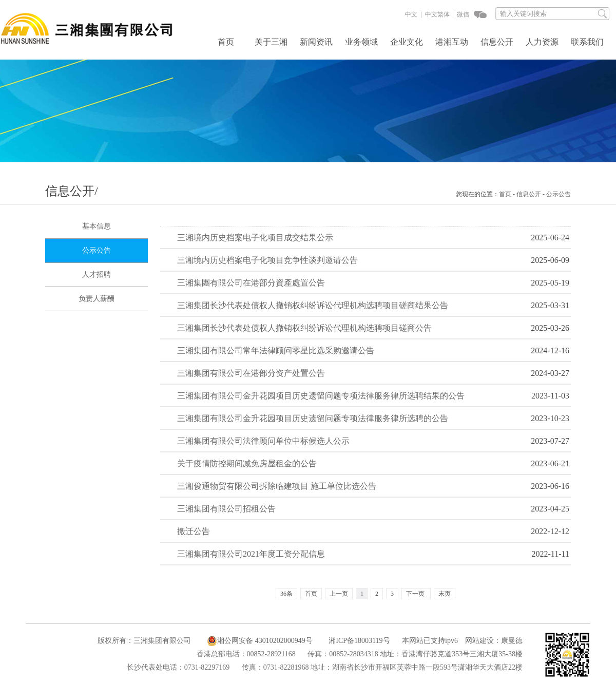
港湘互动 (452, 42)
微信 (462, 14)
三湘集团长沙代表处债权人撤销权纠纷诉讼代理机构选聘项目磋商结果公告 (313, 305)
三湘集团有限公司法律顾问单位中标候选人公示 (263, 441)
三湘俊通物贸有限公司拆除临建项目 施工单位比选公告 (277, 486)
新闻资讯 (316, 42)
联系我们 (587, 42)
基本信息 (97, 226)
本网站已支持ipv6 (425, 641)
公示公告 (559, 194)
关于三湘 (271, 42)
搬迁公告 (194, 531)
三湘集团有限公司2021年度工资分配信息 (251, 554)
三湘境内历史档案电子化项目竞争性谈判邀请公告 (267, 260)
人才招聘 (97, 274)
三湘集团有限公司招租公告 (226, 509)
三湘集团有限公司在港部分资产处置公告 (251, 373)
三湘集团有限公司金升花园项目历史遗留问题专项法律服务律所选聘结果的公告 (321, 396)
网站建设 (479, 641)
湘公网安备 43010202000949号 (260, 641)
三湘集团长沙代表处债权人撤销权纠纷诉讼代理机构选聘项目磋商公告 (304, 328)
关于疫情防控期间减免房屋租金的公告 (247, 463)
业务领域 (361, 42)
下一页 (415, 594)
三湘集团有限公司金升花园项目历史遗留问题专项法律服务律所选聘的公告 (313, 418)
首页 (226, 42)
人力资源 (542, 42)
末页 (445, 594)
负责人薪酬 (97, 299)
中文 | (413, 14)
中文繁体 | (439, 14)
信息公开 (497, 42)
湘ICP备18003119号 (359, 641)
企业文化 (407, 42)
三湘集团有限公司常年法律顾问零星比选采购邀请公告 (276, 350)
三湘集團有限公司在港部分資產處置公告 (251, 283)
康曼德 (512, 641)
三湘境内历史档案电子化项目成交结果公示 (255, 238)
